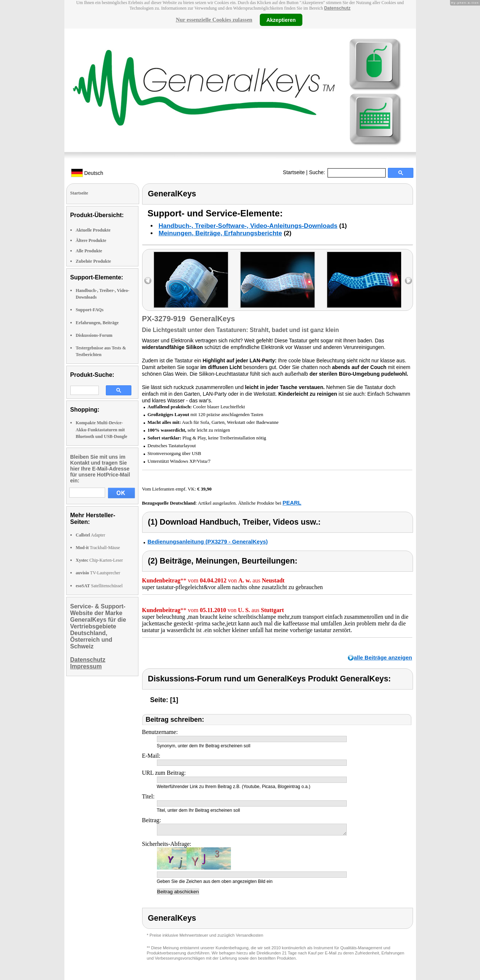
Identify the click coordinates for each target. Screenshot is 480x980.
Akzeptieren (281, 20)
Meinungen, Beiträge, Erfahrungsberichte (220, 233)
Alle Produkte (89, 251)
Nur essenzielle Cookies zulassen (214, 20)
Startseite (294, 172)
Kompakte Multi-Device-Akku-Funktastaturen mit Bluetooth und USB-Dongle (102, 429)
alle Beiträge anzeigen (383, 657)
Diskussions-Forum (94, 335)
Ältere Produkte (91, 240)
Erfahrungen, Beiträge (97, 323)
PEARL (292, 503)
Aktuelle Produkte (93, 230)
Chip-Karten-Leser (100, 560)
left (148, 281)
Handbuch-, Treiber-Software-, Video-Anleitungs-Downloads (248, 226)
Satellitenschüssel (99, 586)
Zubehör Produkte (93, 261)
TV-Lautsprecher (98, 573)
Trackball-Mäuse (98, 548)
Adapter (91, 535)
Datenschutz (337, 8)
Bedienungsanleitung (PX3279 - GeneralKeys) (208, 542)
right (408, 281)
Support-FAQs (90, 310)
